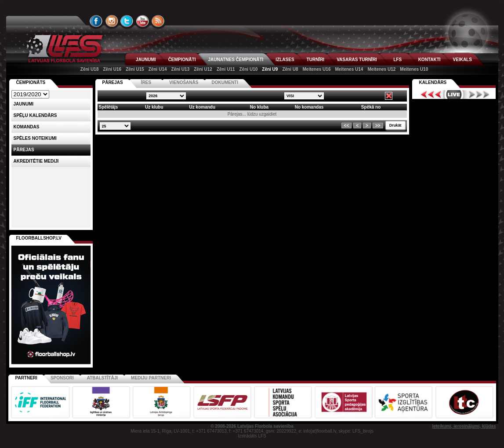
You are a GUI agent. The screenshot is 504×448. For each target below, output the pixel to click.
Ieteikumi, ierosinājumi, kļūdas (464, 426)
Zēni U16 (112, 69)
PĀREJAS (113, 82)
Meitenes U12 (381, 69)
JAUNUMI (146, 60)
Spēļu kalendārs (35, 115)
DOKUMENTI (225, 82)
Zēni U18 (90, 69)
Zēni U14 (158, 69)
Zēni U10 (249, 69)
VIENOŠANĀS (184, 82)
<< (347, 126)
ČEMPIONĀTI (182, 60)
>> (378, 126)
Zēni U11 (226, 69)
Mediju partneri (151, 378)
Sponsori (62, 378)
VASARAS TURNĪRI (357, 60)
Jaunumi (24, 104)
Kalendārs (433, 82)
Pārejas (24, 150)
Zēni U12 (203, 69)
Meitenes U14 (349, 69)
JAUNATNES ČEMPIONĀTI (236, 60)
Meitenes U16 (317, 69)
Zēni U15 (135, 69)
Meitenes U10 (414, 69)
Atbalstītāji (102, 378)
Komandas (27, 127)
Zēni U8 (290, 69)
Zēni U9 (270, 69)
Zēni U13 (181, 69)
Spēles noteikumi (35, 138)
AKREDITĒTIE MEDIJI (36, 161)
